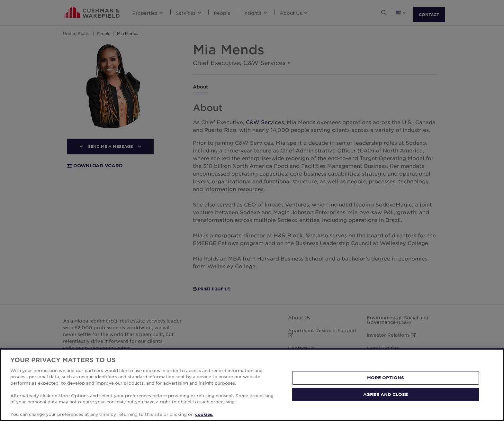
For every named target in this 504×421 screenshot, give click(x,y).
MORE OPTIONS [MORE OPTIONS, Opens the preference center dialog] (386, 378)
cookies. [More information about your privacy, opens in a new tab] (204, 414)
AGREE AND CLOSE (386, 394)
